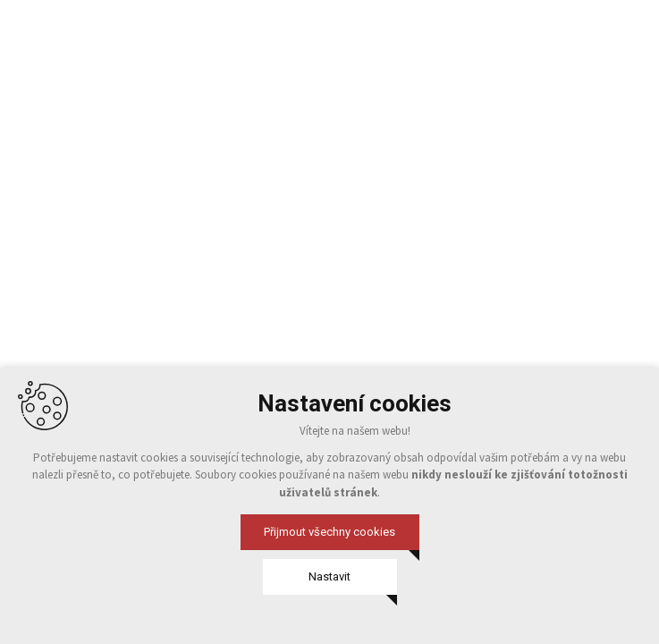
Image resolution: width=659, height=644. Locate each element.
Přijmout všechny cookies (329, 532)
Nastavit (329, 576)
